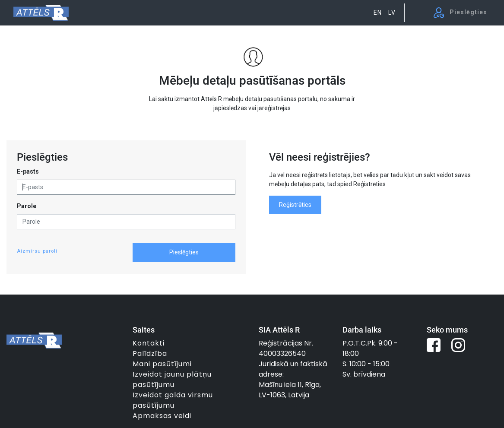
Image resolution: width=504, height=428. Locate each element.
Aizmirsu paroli (37, 251)
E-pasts (28, 171)
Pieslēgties (184, 252)
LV (392, 13)
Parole (27, 206)
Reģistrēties (295, 205)
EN (378, 13)
